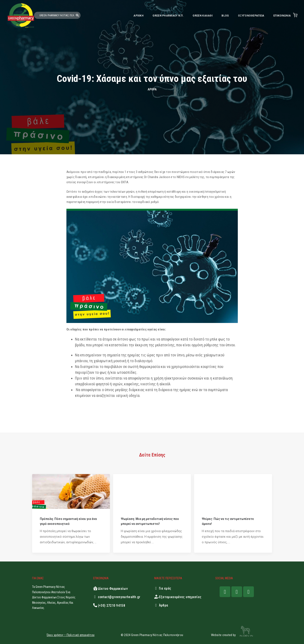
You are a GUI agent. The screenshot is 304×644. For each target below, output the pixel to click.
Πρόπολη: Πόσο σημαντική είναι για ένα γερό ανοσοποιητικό (68, 521)
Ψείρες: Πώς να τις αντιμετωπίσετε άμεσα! (228, 521)
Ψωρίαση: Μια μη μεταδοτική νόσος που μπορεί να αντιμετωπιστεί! (150, 521)
